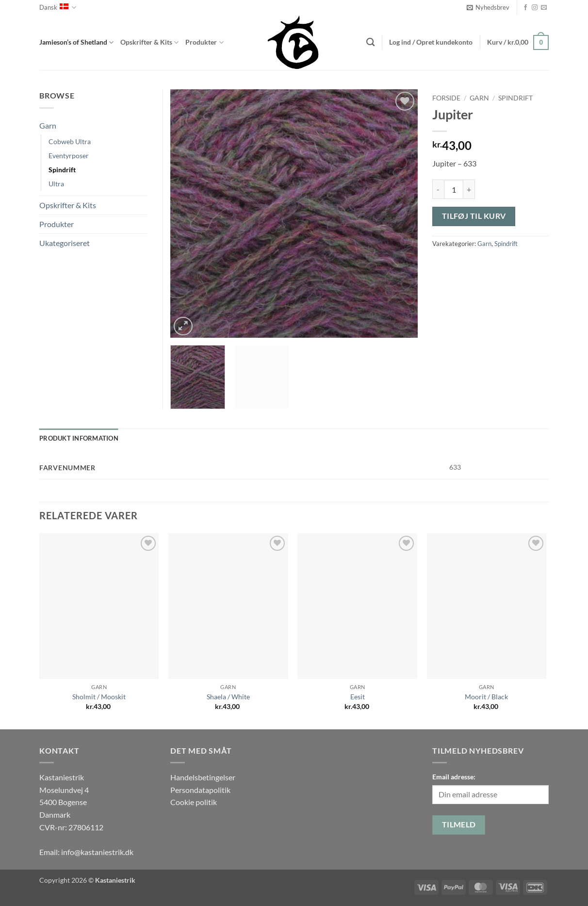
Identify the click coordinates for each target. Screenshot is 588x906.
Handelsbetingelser (203, 777)
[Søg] (370, 42)
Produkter (204, 42)
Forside (446, 98)
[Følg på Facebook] (525, 8)
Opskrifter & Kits (149, 42)
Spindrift (515, 98)
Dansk (58, 8)
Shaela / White (228, 697)
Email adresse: (454, 777)
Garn (479, 98)
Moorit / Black (486, 697)
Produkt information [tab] (79, 438)
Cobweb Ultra (70, 141)
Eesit (358, 697)
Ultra (56, 184)
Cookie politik (194, 802)
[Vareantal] (454, 189)
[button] (488, 7)
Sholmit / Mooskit (99, 697)
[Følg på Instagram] (535, 8)
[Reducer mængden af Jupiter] (438, 189)
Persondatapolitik (200, 790)
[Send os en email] (544, 8)
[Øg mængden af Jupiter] (469, 189)
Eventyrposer (69, 156)
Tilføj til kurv (474, 216)
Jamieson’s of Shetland (76, 42)
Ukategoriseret (65, 243)
